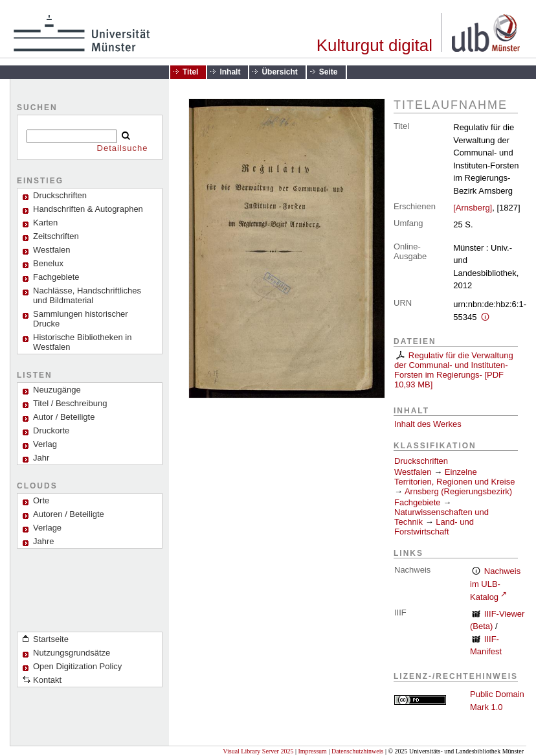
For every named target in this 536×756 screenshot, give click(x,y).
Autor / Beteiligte (64, 417)
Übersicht (279, 72)
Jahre (44, 541)
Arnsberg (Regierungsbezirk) (458, 491)
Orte (41, 500)
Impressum (312, 751)
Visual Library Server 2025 (258, 751)
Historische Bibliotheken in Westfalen (82, 342)
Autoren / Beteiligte (69, 514)
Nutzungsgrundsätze (72, 653)
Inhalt (230, 72)
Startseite (51, 639)
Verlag (45, 444)
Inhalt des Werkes (428, 424)
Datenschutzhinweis (358, 751)
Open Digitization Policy (77, 666)
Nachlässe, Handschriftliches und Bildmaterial (87, 295)
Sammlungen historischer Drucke (81, 319)
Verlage (47, 528)
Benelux (48, 263)
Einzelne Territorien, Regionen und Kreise (454, 477)
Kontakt (47, 680)
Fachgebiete (56, 277)
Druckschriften (421, 461)
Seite (329, 72)
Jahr (41, 458)
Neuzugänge (57, 390)
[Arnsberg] (473, 208)
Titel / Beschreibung (70, 403)
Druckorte (51, 430)
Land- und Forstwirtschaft (434, 527)
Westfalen (52, 250)
